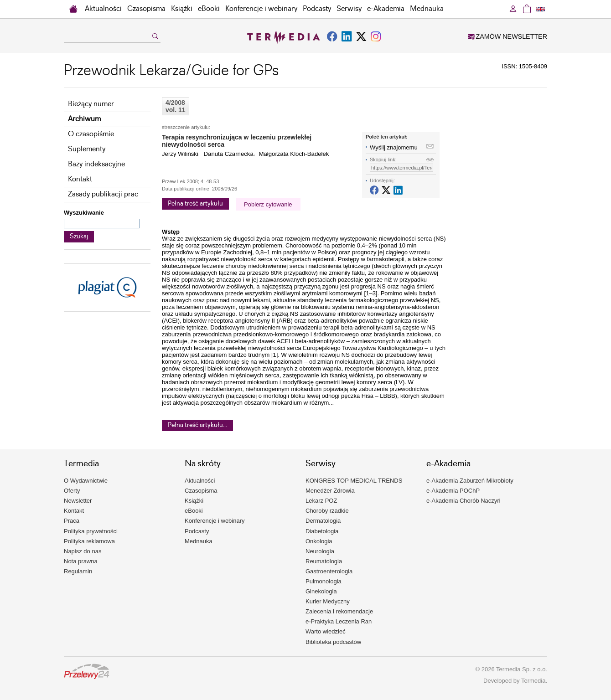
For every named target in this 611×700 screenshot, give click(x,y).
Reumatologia (324, 561)
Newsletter (78, 501)
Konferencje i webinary (261, 9)
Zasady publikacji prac (103, 194)
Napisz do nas (83, 551)
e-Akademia (386, 9)
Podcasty (317, 9)
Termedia (533, 681)
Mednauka (427, 9)
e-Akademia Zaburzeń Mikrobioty (470, 481)
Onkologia (319, 541)
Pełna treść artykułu (195, 204)
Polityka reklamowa (89, 541)
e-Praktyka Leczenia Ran (339, 621)
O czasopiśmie (91, 134)
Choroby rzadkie (327, 511)
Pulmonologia (324, 581)
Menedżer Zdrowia (330, 491)
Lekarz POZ (321, 501)
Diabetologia (322, 531)
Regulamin (78, 571)
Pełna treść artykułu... (197, 425)
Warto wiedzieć (326, 631)
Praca (72, 521)
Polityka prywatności (91, 531)
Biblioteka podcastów (333, 642)
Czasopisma (146, 9)
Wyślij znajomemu (394, 147)
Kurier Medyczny (328, 601)
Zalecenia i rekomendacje (339, 611)
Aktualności (103, 9)
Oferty (72, 491)
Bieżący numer (91, 104)
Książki (182, 9)
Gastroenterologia (329, 571)
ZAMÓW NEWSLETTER (507, 36)
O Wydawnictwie (86, 481)
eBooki (209, 9)
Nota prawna (81, 561)
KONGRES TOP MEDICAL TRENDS (354, 481)
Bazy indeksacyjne (96, 164)
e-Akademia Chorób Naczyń (463, 501)
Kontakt (80, 179)
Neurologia (320, 551)
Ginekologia (321, 591)
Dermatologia (323, 521)
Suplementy (87, 149)
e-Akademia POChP (453, 491)
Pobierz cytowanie (268, 204)
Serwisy (349, 9)
